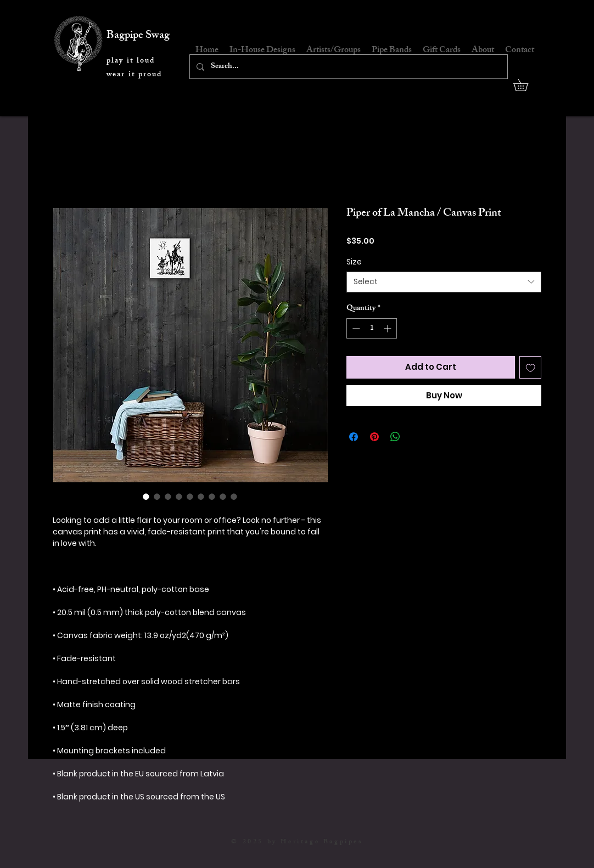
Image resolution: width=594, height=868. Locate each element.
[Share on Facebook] (354, 437)
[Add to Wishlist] (531, 367)
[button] (526, 85)
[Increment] (388, 328)
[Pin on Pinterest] (374, 437)
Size (354, 262)
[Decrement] (355, 328)
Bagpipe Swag (138, 36)
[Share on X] (416, 437)
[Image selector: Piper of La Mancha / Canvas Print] (146, 497)
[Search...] (348, 67)
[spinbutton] (372, 328)
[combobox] (444, 282)
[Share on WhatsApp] (395, 437)
